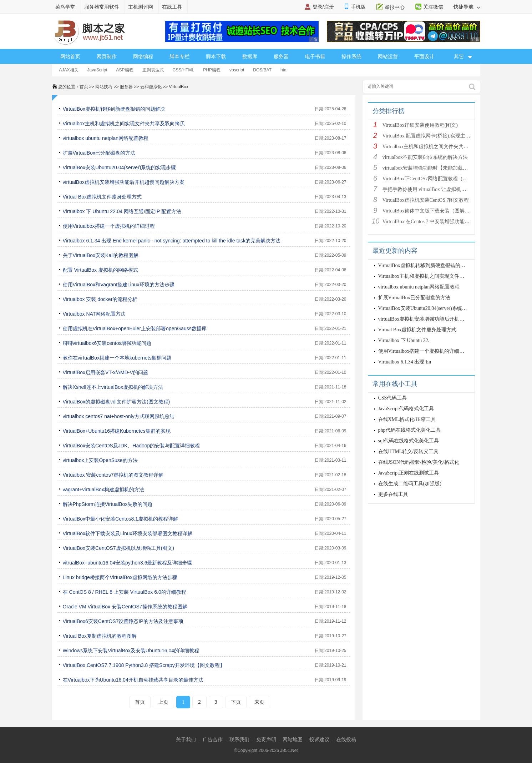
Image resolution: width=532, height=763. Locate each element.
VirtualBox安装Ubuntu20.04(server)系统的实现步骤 (120, 167)
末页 (259, 702)
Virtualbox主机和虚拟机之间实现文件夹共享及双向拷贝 (124, 124)
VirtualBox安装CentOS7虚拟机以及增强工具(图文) (118, 548)
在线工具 (172, 7)
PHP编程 (212, 70)
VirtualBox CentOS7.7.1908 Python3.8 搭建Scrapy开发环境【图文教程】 (144, 665)
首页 (84, 87)
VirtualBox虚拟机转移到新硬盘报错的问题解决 (114, 109)
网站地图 (293, 739)
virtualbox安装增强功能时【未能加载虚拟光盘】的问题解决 (448, 168)
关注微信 (433, 7)
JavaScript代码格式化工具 (406, 409)
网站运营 (388, 56)
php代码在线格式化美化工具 (409, 430)
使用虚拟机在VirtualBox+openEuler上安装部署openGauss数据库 (135, 328)
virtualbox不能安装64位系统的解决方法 (425, 157)
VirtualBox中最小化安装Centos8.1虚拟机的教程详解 (120, 519)
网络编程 (143, 56)
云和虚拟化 (151, 87)
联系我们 (239, 739)
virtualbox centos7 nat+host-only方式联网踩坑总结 (119, 416)
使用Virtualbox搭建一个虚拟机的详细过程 (109, 226)
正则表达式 (153, 70)
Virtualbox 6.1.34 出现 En (405, 362)
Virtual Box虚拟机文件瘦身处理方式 (102, 197)
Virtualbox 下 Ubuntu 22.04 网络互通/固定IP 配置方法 (122, 211)
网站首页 (70, 56)
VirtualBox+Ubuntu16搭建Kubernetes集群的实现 (117, 431)
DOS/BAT (262, 70)
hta (283, 70)
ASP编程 (125, 70)
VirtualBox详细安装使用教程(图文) (420, 125)
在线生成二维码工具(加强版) (410, 484)
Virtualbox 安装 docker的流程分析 (100, 299)
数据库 (250, 56)
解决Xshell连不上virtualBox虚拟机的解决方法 (113, 387)
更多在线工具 (393, 494)
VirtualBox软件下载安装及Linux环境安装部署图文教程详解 (128, 533)
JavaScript (97, 70)
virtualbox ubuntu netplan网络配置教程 (106, 138)
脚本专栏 (179, 56)
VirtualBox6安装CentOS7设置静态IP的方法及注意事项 (123, 621)
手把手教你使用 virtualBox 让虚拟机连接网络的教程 (439, 189)
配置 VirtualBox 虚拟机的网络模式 (100, 270)
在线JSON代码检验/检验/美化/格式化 (419, 462)
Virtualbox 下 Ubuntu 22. (404, 340)
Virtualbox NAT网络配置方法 (94, 314)
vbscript (237, 70)
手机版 (358, 7)
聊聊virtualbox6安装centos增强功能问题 (107, 343)
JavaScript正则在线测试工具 (409, 473)
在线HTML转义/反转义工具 (409, 451)
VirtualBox (178, 87)
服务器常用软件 (102, 7)
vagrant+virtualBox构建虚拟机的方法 (103, 490)
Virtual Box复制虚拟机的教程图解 (100, 636)
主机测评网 (141, 7)
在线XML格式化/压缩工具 (407, 419)
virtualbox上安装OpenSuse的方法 (100, 460)
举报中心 (395, 7)
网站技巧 (104, 87)
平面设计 (424, 56)
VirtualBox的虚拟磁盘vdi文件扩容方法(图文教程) (116, 402)
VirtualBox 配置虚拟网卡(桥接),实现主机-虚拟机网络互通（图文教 (455, 136)
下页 (236, 702)
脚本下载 (216, 56)
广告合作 (213, 739)
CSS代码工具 (393, 398)
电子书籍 (315, 56)
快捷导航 (467, 7)
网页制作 (107, 56)
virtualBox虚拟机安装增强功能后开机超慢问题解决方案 (124, 182)
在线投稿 (346, 739)
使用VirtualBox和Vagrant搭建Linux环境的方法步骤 (119, 285)
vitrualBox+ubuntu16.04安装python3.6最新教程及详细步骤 (128, 563)
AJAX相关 (69, 70)
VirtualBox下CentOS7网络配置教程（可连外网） (435, 179)
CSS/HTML (184, 70)
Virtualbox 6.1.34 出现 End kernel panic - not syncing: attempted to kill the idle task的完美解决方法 (172, 241)
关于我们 (186, 739)
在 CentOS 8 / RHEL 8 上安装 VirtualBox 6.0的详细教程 (125, 592)
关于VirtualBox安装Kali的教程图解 (101, 255)
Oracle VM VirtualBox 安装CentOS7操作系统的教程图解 (125, 607)
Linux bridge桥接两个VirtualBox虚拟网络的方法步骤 (120, 577)
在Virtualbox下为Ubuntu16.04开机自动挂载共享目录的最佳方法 (133, 680)
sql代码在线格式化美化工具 (409, 441)
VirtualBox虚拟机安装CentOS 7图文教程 (426, 200)
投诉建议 (319, 739)
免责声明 (266, 739)
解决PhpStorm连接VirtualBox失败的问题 (108, 504)
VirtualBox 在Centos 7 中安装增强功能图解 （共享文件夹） (447, 222)
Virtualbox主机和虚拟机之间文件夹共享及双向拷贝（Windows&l (453, 147)
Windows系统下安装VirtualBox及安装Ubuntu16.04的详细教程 (131, 651)
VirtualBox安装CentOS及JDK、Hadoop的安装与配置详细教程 (131, 446)
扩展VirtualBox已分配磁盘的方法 (99, 153)
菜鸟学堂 (65, 7)
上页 (163, 702)
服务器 (281, 56)
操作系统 (351, 56)
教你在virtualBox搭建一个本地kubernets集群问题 (117, 358)
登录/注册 (323, 7)
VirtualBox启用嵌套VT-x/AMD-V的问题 (105, 372)
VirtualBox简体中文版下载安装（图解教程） (431, 211)
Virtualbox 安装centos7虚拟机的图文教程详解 (113, 475)
